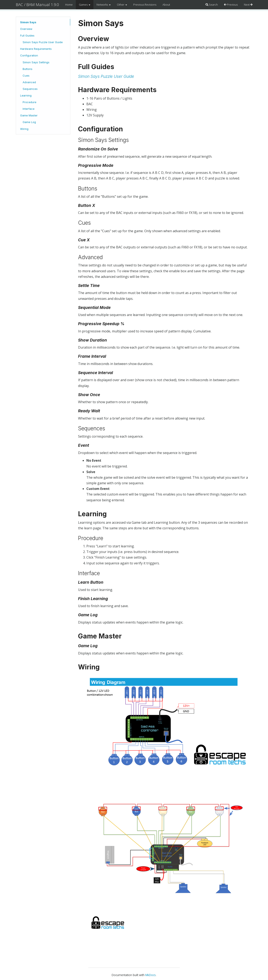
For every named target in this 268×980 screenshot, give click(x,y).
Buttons (28, 69)
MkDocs (151, 975)
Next (248, 5)
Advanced (29, 82)
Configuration (29, 55)
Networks (104, 5)
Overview (26, 29)
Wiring (24, 129)
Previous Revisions (145, 5)
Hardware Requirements (36, 49)
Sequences (30, 89)
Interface (29, 109)
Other (122, 5)
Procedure (29, 102)
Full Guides (27, 35)
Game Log (29, 122)
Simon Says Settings (36, 62)
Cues (26, 76)
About (166, 5)
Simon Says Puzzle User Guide (43, 42)
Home (69, 5)
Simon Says (28, 22)
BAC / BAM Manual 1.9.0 (37, 5)
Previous (231, 5)
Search (212, 5)
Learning (26, 95)
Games (85, 5)
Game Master (29, 115)
